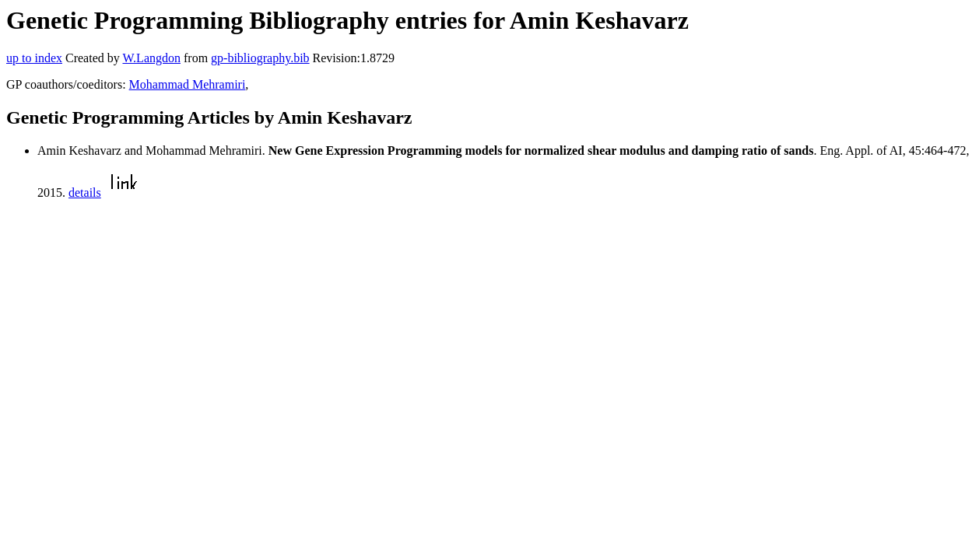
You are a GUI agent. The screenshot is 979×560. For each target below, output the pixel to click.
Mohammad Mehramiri (188, 84)
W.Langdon (151, 58)
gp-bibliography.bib (260, 58)
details (85, 192)
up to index (34, 58)
